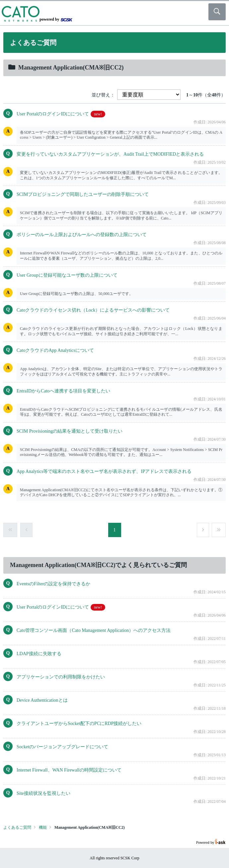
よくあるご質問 (17, 827)
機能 (43, 827)
